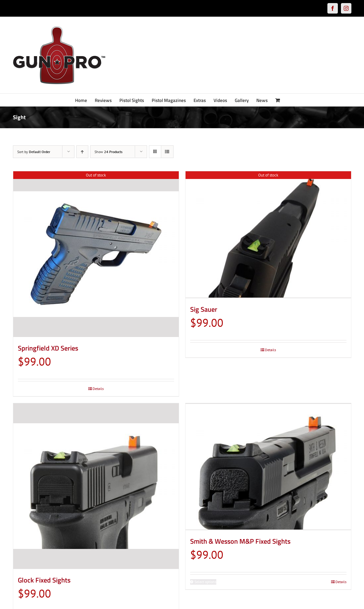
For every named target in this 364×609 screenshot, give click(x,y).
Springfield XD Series (48, 348)
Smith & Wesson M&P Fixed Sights (240, 540)
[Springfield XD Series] (96, 254)
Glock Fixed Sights (44, 580)
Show (108, 152)
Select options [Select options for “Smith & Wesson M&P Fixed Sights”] (205, 581)
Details (98, 389)
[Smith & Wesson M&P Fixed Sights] (268, 466)
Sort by (34, 152)
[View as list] (167, 152)
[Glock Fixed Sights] (96, 486)
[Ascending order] (82, 152)
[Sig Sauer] (268, 234)
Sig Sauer (204, 308)
